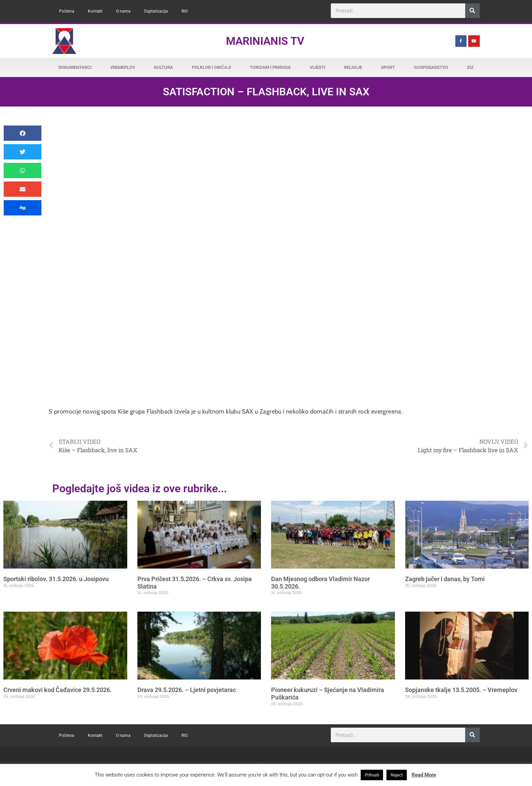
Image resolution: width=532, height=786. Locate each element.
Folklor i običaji (212, 67)
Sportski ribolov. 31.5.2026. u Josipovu (56, 579)
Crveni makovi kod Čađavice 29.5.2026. (58, 690)
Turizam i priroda (270, 67)
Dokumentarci (75, 67)
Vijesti (318, 67)
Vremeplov (123, 67)
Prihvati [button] (372, 775)
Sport (388, 67)
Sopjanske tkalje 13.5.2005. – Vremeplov (461, 690)
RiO (185, 11)
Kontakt (95, 11)
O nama (123, 11)
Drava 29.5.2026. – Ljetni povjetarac (187, 690)
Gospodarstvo (431, 67)
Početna (67, 11)
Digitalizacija (156, 11)
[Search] (472, 11)
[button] (23, 133)
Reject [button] (397, 775)
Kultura (164, 67)
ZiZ (470, 67)
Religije (353, 67)
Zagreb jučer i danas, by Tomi (445, 579)
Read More (424, 775)
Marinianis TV (265, 41)
